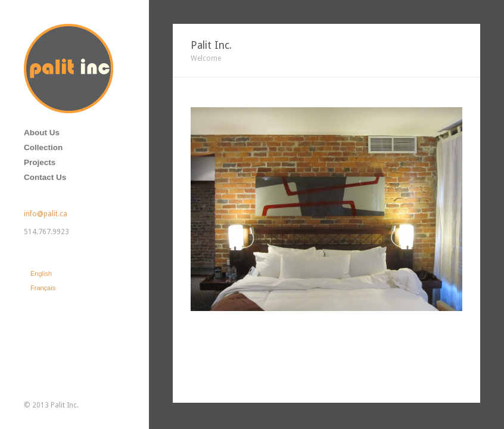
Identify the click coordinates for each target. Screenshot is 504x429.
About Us (42, 133)
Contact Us (45, 177)
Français (43, 288)
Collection (43, 147)
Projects (40, 162)
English (41, 273)
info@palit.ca (46, 214)
